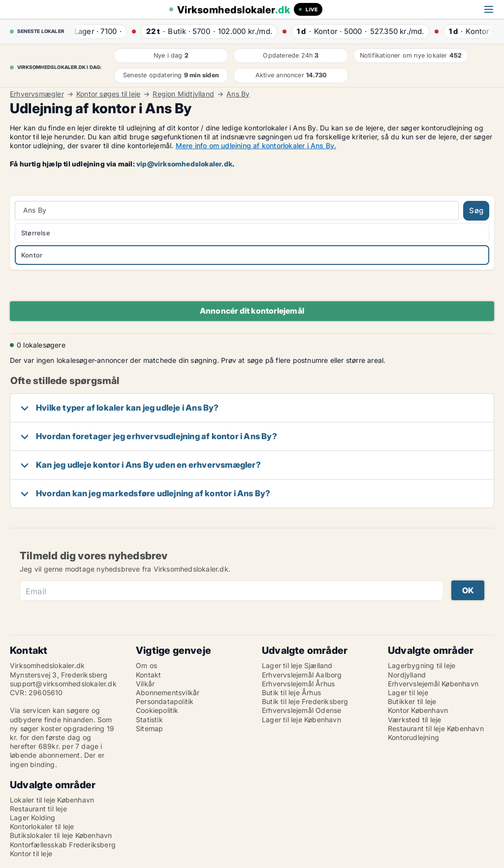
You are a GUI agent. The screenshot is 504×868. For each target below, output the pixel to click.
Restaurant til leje (38, 809)
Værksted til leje (414, 720)
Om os (146, 665)
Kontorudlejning (413, 737)
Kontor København (418, 710)
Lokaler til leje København (52, 800)
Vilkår (145, 684)
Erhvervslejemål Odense (301, 710)
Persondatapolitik (165, 701)
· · (96, 31)
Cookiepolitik (157, 710)
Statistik (149, 720)
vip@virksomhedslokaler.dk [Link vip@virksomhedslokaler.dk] (184, 164)
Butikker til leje (412, 701)
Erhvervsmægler (37, 94)
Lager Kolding (33, 818)
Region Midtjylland (183, 94)
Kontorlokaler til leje (42, 826)
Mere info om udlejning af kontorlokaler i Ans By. (256, 145)
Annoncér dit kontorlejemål (252, 311)
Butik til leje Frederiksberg (305, 701)
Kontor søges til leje (108, 94)
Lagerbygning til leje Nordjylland (422, 670)
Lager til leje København (301, 720)
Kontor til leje (31, 853)
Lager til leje (408, 692)
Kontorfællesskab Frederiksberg (63, 845)
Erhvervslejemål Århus (298, 684)
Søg (476, 210)
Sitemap (149, 728)
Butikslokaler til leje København (61, 835)
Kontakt (148, 675)
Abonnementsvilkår (168, 692)
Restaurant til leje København (436, 728)
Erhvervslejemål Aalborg (302, 675)
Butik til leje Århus (291, 692)
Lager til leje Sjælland (297, 665)
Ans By (238, 94)
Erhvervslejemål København (433, 684)
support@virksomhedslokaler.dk (63, 684)
